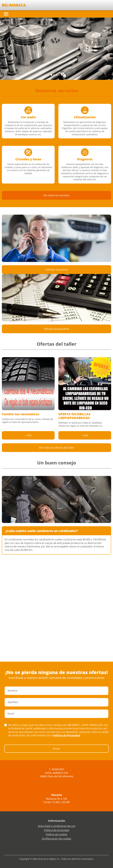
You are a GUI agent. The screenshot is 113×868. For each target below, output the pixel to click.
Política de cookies (57, 834)
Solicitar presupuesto (56, 329)
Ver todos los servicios (56, 195)
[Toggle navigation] (6, 14)
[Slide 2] (56, 75)
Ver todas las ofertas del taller (56, 448)
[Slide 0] (52, 75)
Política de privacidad (57, 830)
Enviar (57, 749)
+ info (28, 435)
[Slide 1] (54, 75)
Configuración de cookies (56, 839)
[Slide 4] (61, 75)
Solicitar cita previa (57, 270)
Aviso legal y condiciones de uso (57, 826)
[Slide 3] (59, 75)
